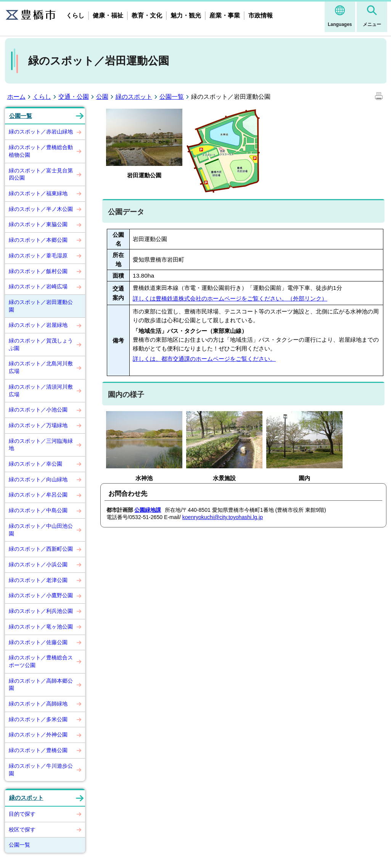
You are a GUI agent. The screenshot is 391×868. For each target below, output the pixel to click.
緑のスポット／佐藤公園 (38, 642)
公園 (102, 97)
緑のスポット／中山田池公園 (41, 530)
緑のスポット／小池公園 (38, 410)
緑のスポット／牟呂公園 (38, 495)
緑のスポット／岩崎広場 (38, 286)
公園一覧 (172, 97)
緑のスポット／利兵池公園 (41, 611)
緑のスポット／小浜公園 (38, 564)
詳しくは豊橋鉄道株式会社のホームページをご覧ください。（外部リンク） (230, 298)
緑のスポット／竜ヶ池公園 (41, 627)
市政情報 (261, 15)
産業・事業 (225, 15)
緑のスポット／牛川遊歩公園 (41, 770)
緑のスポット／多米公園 (38, 719)
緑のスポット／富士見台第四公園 (41, 174)
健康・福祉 (108, 15)
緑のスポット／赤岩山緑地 (41, 132)
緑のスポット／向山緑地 (38, 479)
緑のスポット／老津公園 (38, 580)
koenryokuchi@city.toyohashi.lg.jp (223, 517)
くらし (75, 15)
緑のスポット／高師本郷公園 (41, 685)
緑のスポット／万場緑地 (38, 425)
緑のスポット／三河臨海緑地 (41, 445)
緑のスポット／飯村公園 (38, 271)
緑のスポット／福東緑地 (38, 193)
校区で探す (22, 829)
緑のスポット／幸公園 (35, 464)
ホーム (16, 97)
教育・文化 (147, 15)
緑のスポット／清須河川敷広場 (41, 391)
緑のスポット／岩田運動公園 (41, 306)
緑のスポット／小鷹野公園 (41, 595)
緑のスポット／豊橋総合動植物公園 (41, 151)
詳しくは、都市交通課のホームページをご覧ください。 (204, 359)
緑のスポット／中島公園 (38, 510)
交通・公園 (74, 97)
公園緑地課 (148, 510)
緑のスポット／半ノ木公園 (41, 209)
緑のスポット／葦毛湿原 (38, 256)
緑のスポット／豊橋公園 (38, 750)
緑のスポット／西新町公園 (41, 549)
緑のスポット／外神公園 (38, 735)
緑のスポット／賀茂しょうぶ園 (41, 344)
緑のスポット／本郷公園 (38, 240)
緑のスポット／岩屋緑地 (38, 325)
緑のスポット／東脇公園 (38, 224)
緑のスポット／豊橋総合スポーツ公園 (41, 661)
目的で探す (22, 814)
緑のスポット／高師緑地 (38, 704)
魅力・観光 (186, 15)
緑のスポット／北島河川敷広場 (41, 367)
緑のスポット (134, 97)
